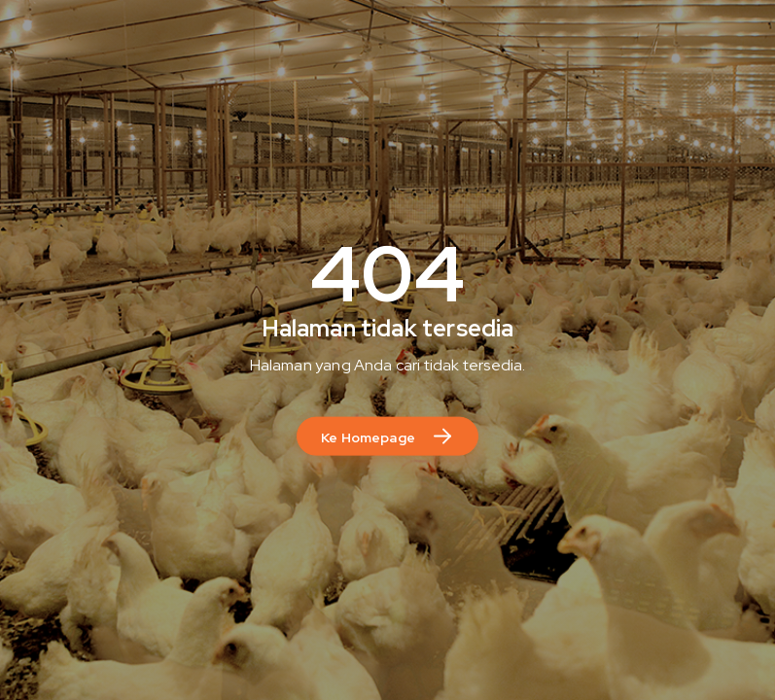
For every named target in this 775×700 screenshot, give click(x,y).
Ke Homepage (368, 437)
